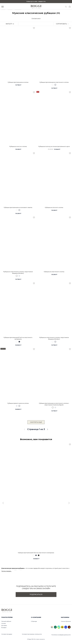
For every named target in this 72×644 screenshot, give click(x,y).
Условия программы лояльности (32, 634)
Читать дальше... (7, 571)
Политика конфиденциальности (61, 635)
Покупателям (7, 617)
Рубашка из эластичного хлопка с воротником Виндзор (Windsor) (18, 272)
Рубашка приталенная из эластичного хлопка (54, 82)
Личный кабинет (6, 621)
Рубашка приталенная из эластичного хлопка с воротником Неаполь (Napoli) (54, 404)
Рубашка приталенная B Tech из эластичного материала (18, 338)
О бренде (34, 621)
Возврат (4, 628)
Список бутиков (66, 621)
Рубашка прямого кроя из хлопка (18, 403)
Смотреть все (36, 18)
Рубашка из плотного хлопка (54, 207)
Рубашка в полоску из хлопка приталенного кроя (54, 146)
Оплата (4, 623)
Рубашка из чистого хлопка (18, 146)
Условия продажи (7, 634)
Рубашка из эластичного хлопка (54, 272)
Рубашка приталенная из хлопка (18, 82)
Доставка (4, 625)
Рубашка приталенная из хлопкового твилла (18, 207)
